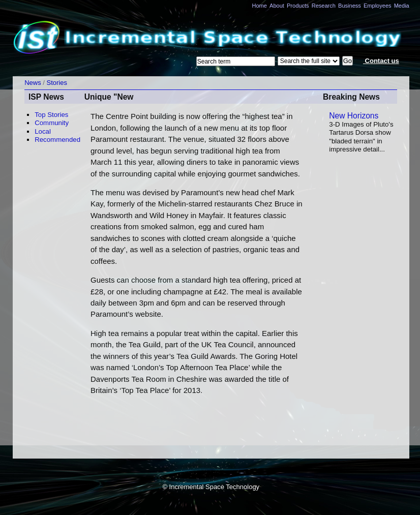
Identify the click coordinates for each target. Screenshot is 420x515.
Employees (378, 6)
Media (402, 6)
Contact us (381, 61)
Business (350, 6)
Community (52, 123)
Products (298, 6)
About (277, 6)
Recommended (57, 140)
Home (259, 6)
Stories (57, 83)
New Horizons (354, 116)
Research (324, 6)
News (33, 83)
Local (43, 131)
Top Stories (51, 115)
